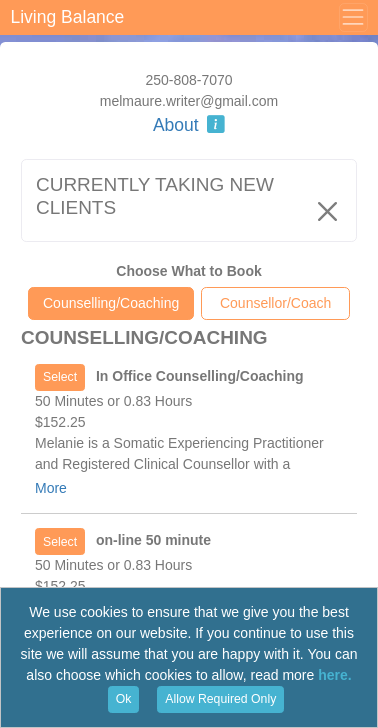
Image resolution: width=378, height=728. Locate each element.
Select (60, 377)
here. (334, 675)
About (189, 125)
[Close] (328, 211)
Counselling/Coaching (111, 303)
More (51, 488)
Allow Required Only (220, 699)
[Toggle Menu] (353, 17)
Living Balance (68, 17)
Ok (124, 699)
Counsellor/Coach (275, 303)
